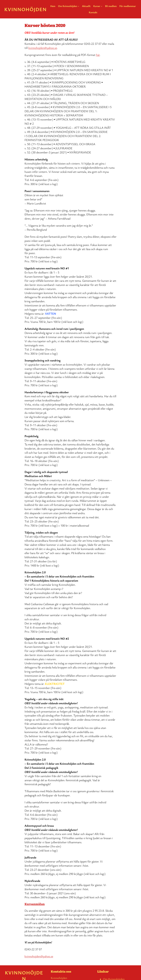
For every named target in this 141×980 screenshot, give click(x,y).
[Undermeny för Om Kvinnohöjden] (78, 6)
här (98, 55)
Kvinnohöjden (25, 9)
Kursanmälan (35, 904)
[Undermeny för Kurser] (102, 6)
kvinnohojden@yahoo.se (43, 48)
